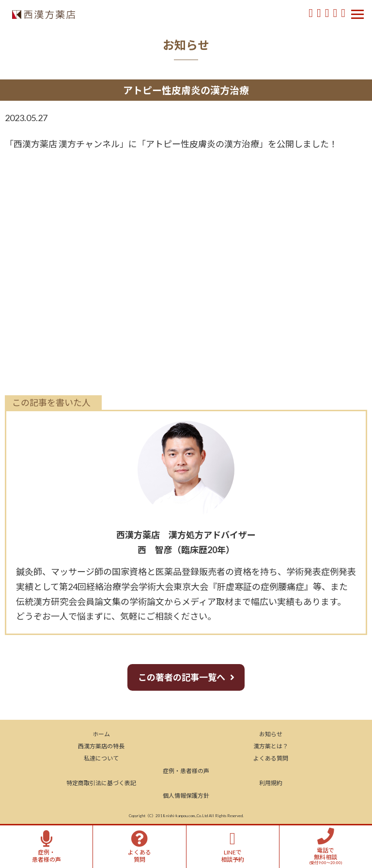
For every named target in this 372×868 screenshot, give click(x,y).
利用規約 (271, 783)
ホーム (101, 734)
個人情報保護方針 (186, 796)
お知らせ (271, 734)
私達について (101, 758)
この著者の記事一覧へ (182, 677)
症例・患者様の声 (186, 771)
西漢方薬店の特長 (101, 746)
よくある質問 (271, 758)
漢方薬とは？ (271, 746)
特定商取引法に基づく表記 (101, 783)
